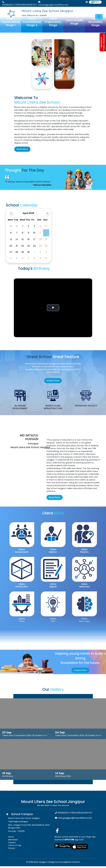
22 (23, 246)
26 (46, 246)
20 (11, 246)
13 (11, 239)
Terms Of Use (15, 845)
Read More (22, 149)
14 (17, 239)
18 (40, 239)
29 (23, 252)
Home (11, 837)
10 (34, 233)
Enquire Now (53, 381)
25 (40, 246)
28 (17, 252)
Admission (13, 840)
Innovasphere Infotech (69, 862)
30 (28, 252)
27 (11, 252)
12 (46, 233)
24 (34, 246)
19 (46, 239)
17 (34, 239)
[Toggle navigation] (99, 17)
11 (40, 233)
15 (23, 239)
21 (17, 246)
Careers (12, 842)
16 (28, 239)
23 (28, 246)
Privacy (12, 848)
